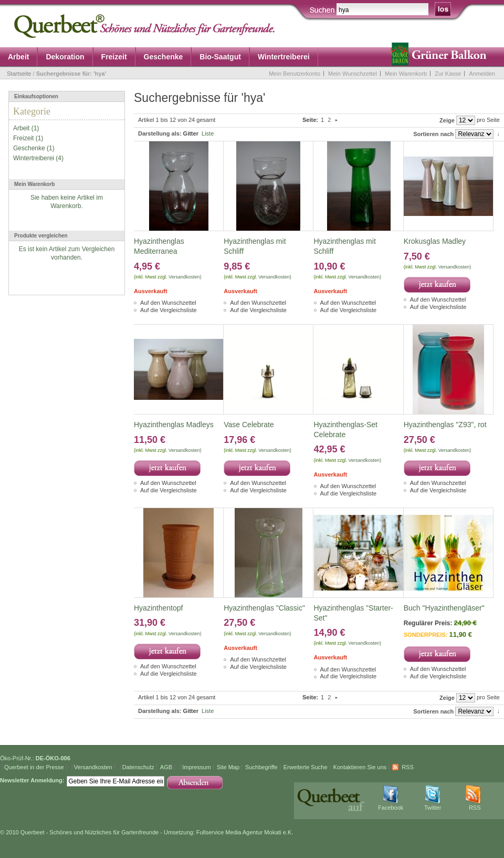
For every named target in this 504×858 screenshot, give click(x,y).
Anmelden (482, 74)
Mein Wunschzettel (353, 74)
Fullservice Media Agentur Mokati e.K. (245, 832)
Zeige (447, 120)
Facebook (391, 808)
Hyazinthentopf (158, 608)
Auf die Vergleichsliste (169, 310)
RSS (408, 767)
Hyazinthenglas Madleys (174, 425)
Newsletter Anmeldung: (32, 780)
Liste (208, 133)
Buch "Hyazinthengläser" (444, 608)
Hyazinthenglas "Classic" (264, 608)
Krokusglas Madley (435, 241)
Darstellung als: (160, 133)
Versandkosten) (185, 277)
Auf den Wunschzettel (168, 303)
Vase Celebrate (249, 425)
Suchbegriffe (261, 767)
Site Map (228, 767)
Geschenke (29, 148)
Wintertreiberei (34, 158)
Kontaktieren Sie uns (360, 767)
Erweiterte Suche (306, 767)
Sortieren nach (433, 134)
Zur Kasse (448, 74)
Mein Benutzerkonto (295, 74)
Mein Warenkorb (406, 74)
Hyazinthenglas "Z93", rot (445, 425)
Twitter (433, 808)
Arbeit (21, 128)
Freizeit (23, 138)
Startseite (19, 74)
